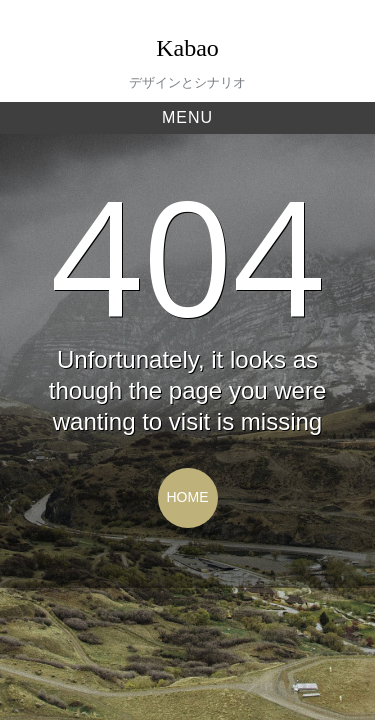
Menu (187, 117)
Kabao (187, 48)
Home (188, 497)
